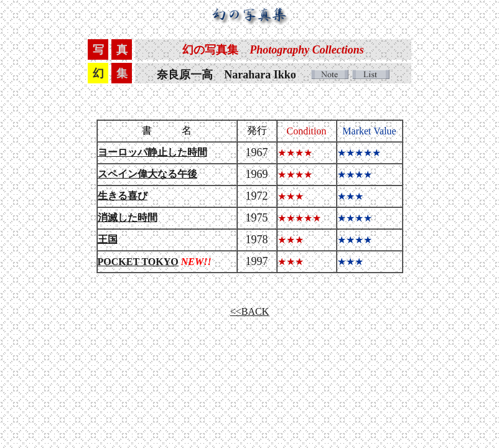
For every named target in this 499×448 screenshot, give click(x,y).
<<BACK (250, 311)
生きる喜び (123, 196)
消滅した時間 (128, 217)
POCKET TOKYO (138, 262)
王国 (108, 239)
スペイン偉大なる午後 (147, 174)
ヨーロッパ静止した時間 (152, 152)
